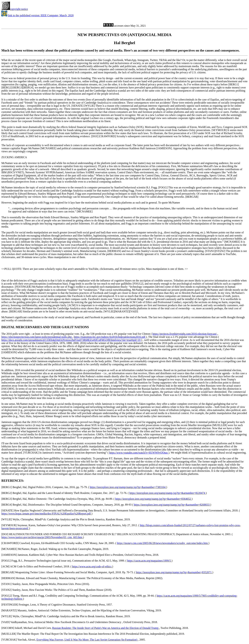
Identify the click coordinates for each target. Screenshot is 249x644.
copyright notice (15, 9)
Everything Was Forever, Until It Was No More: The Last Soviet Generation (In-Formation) (87, 640)
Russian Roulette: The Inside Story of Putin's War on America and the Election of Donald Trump (106, 628)
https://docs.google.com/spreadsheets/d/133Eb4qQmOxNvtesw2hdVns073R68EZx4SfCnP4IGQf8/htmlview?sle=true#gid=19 (71, 340)
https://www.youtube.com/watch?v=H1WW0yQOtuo (139, 453)
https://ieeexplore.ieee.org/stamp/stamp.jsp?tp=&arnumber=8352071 (174, 572)
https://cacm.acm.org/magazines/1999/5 (149, 561)
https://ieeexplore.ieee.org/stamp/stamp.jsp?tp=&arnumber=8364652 (153, 499)
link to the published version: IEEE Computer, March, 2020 (41, 15)
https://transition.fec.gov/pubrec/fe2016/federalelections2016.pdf (110, 337)
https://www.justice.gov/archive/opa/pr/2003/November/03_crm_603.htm (42, 537)
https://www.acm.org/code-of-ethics (92, 566)
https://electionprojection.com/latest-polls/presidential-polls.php (37, 337)
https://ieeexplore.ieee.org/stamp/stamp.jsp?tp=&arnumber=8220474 (168, 493)
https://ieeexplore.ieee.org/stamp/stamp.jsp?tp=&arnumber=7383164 (128, 487)
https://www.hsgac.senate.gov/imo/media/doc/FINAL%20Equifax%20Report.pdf (46, 514)
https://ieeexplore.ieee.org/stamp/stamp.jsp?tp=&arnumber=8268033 (172, 505)
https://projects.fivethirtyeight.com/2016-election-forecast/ (185, 334)
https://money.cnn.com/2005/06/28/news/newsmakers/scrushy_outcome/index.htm (163, 543)
